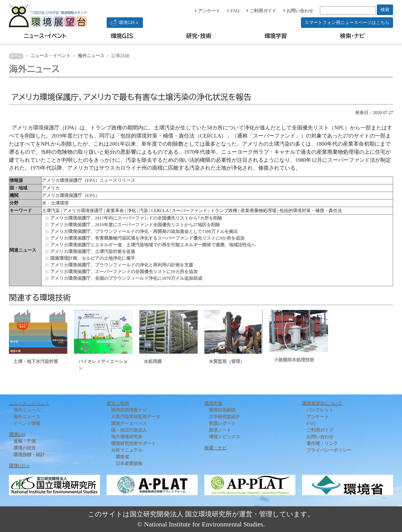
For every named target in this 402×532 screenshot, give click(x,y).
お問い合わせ (298, 11)
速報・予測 (25, 441)
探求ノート (220, 430)
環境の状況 (25, 448)
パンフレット (320, 410)
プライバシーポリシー (329, 450)
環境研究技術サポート (133, 443)
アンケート (207, 11)
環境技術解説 (222, 410)
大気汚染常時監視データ (136, 417)
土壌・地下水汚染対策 (36, 361)
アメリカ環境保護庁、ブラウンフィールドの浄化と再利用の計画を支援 (122, 265)
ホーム (16, 56)
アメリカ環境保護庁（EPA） (71, 195)
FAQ (233, 11)
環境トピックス (224, 437)
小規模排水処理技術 (294, 360)
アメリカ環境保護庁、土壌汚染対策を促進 (93, 251)
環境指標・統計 (29, 455)
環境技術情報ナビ (129, 410)
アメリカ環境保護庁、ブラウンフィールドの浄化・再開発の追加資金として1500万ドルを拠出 (144, 231)
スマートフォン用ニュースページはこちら (347, 22)
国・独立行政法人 (129, 430)
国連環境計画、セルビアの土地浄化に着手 (93, 258)
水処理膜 (153, 361)
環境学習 (276, 36)
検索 (385, 10)
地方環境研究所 (127, 437)
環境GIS (122, 36)
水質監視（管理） (227, 361)
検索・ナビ (352, 36)
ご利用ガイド (261, 11)
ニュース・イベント (45, 36)
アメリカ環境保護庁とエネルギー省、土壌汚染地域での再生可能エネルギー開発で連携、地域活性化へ (153, 245)
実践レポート (222, 423)
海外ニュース (91, 56)
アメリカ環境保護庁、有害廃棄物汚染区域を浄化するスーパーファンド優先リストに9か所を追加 (147, 238)
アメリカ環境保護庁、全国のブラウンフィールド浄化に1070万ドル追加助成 (126, 278)
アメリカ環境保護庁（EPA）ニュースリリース (89, 180)
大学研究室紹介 (224, 417)
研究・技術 (199, 36)
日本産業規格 (129, 464)
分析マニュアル (127, 450)
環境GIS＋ (125, 23)
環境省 (122, 457)
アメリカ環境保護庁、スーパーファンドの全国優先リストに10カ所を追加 (124, 272)
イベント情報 (27, 423)
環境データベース (129, 423)
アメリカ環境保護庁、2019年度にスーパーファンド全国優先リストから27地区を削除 (135, 225)
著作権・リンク (322, 443)
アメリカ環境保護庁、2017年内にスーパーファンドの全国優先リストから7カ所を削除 (136, 218)
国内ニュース (27, 410)
